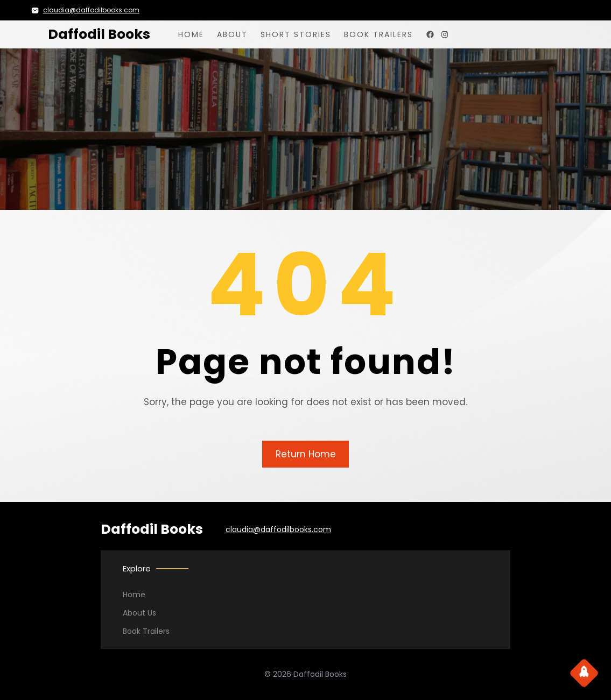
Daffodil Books (99, 34)
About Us (139, 613)
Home (134, 595)
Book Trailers (146, 631)
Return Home (306, 454)
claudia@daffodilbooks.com (91, 10)
